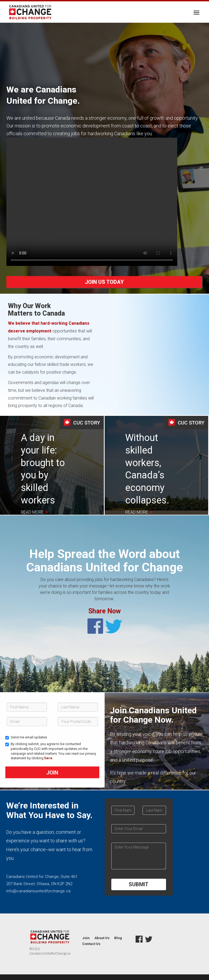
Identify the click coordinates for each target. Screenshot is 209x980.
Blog (118, 938)
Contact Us (91, 944)
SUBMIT (139, 884)
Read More (32, 512)
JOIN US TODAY (104, 282)
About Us (102, 938)
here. (49, 758)
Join (52, 773)
